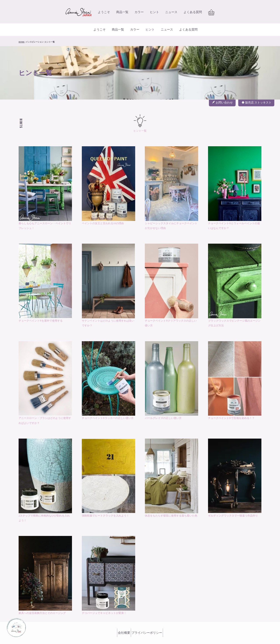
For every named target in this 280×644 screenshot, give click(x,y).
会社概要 (122, 621)
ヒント (154, 13)
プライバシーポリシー (149, 621)
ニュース (171, 13)
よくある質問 (193, 13)
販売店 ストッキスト (257, 92)
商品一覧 (122, 13)
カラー (139, 13)
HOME (22, 32)
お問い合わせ (222, 92)
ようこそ (104, 13)
